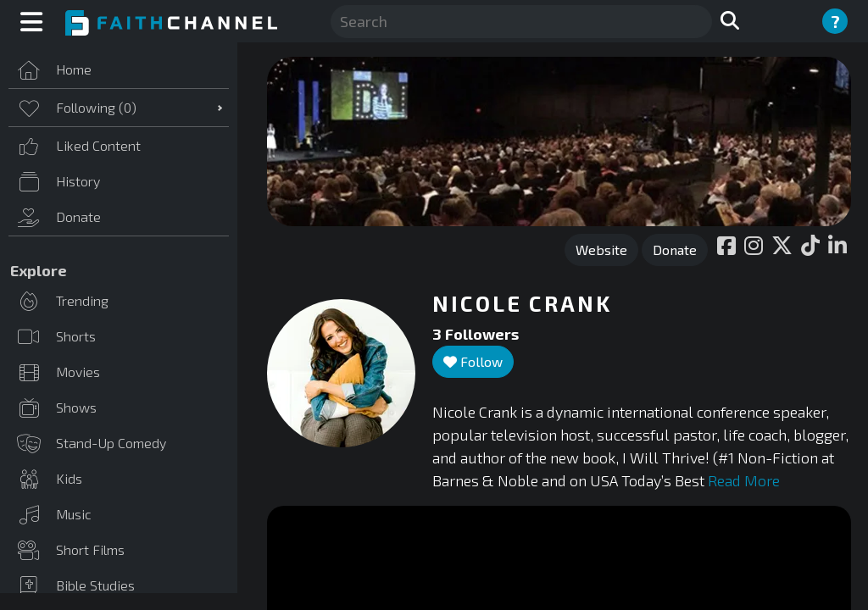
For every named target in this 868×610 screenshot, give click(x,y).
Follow (473, 361)
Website (601, 250)
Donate (675, 250)
